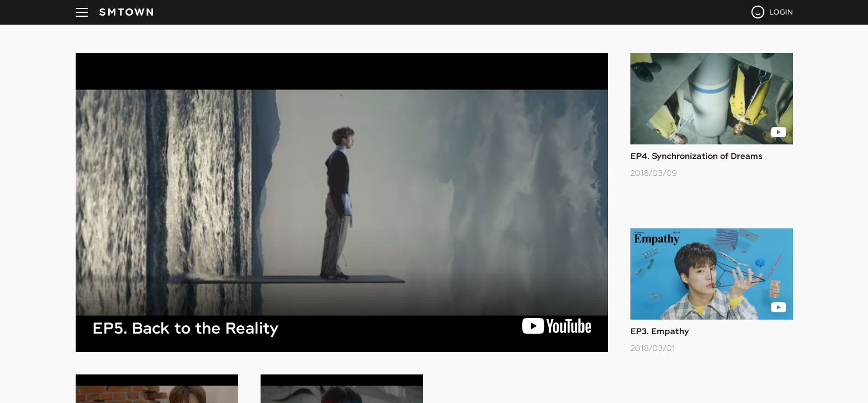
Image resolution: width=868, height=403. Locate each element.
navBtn (82, 12)
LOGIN (781, 12)
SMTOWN (126, 12)
